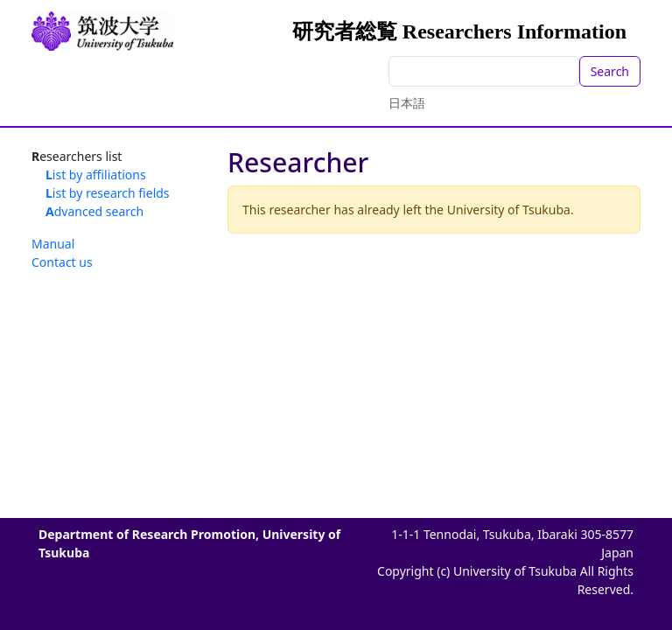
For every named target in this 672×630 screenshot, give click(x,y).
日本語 (407, 103)
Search (610, 71)
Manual (53, 244)
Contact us (62, 262)
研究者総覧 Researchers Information (459, 31)
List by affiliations (96, 175)
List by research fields (108, 193)
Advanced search (94, 211)
